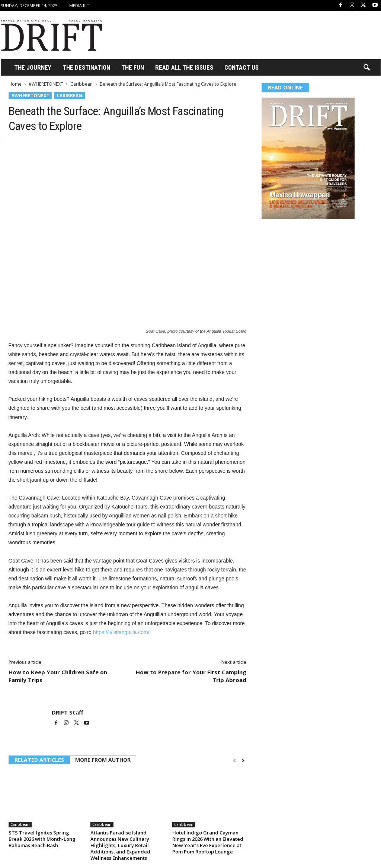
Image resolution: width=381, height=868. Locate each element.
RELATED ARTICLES (39, 760)
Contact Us (241, 67)
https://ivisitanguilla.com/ (121, 632)
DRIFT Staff (68, 712)
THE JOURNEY (33, 67)
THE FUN (133, 67)
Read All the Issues (184, 67)
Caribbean (81, 84)
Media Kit (79, 5)
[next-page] (243, 761)
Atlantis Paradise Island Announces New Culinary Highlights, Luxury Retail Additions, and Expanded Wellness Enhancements (120, 845)
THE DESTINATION (86, 67)
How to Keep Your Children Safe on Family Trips (58, 676)
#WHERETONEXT (46, 84)
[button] (366, 68)
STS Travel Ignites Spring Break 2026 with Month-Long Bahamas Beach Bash (42, 839)
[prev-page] (235, 761)
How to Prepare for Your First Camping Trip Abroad (191, 676)
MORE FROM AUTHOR (103, 760)
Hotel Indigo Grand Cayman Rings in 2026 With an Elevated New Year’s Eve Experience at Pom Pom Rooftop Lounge (208, 842)
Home (15, 84)
